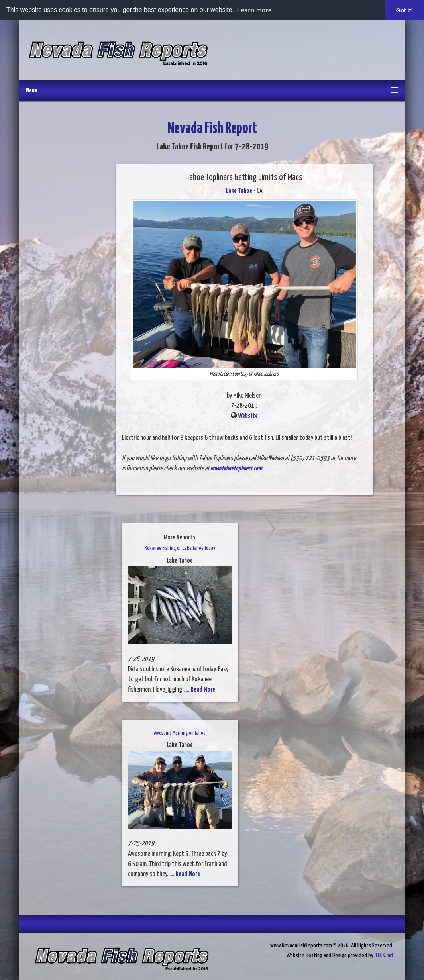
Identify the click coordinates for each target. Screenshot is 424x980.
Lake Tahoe (239, 191)
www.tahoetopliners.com (236, 469)
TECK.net (384, 955)
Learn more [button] (254, 10)
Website (248, 416)
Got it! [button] (404, 10)
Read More (203, 690)
